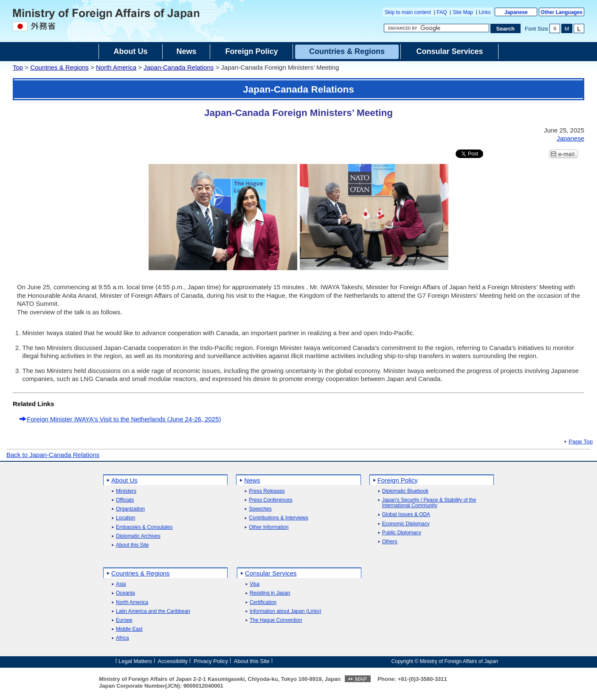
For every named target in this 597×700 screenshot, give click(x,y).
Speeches (260, 509)
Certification (263, 603)
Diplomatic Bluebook (405, 491)
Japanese (516, 12)
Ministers (126, 491)
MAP (361, 679)
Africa (122, 638)
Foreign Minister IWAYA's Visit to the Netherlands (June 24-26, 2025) (124, 419)
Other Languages (562, 12)
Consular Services (271, 573)
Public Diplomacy (402, 533)
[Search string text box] (436, 28)
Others (390, 542)
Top (18, 67)
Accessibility (173, 661)
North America (116, 67)
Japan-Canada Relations (179, 67)
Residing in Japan (270, 593)
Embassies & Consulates (144, 527)
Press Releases (267, 491)
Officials (125, 500)
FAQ (442, 12)
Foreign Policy (398, 480)
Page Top (581, 442)
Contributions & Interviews (278, 518)
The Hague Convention (276, 620)
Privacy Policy (211, 661)
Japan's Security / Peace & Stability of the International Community (429, 503)
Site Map (463, 12)
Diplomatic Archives (138, 536)
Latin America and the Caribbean (153, 611)
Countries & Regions (59, 67)
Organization (130, 509)
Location (125, 518)
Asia (121, 584)
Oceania (125, 593)
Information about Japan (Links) (286, 611)
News (252, 480)
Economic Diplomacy (406, 524)
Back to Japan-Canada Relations (53, 455)
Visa (255, 584)
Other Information (269, 527)
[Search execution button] (506, 28)
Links (485, 12)
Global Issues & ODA (406, 515)
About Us (124, 480)
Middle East (129, 629)
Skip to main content (408, 12)
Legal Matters (135, 661)
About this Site (132, 545)
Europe (124, 620)
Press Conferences (270, 500)
